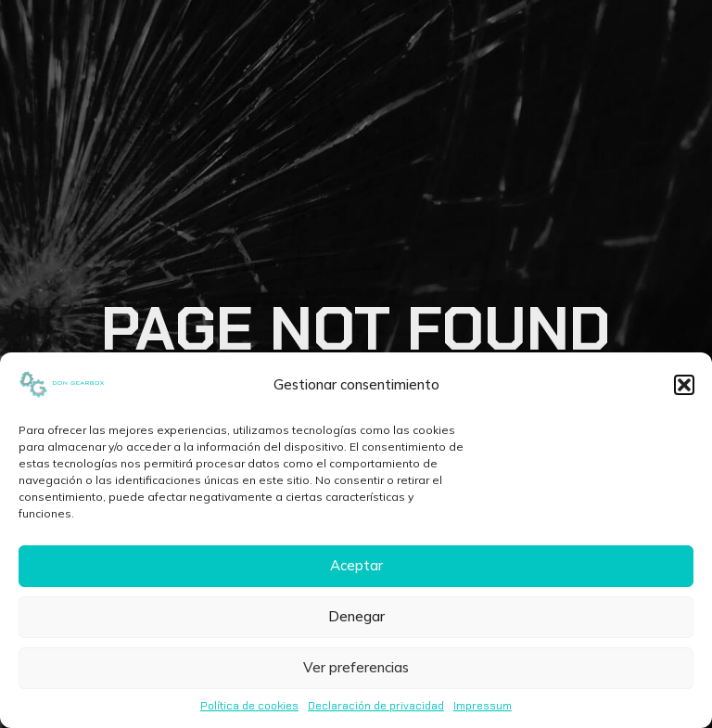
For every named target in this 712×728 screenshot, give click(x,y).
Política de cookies (249, 706)
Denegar (356, 616)
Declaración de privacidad (376, 706)
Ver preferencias (356, 667)
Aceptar (356, 565)
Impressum (483, 706)
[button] (684, 385)
